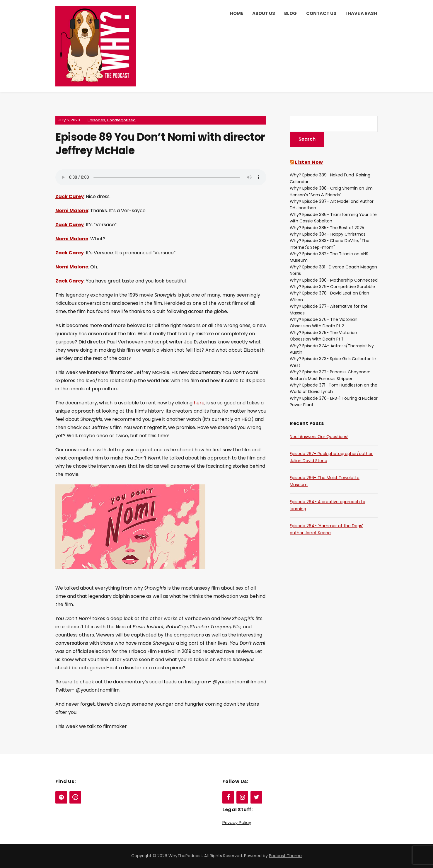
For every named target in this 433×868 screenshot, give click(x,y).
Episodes (96, 120)
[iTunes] (75, 797)
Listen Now (309, 162)
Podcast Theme (285, 856)
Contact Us (321, 13)
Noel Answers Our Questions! (319, 437)
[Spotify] (61, 797)
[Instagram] (242, 797)
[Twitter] (256, 797)
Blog (290, 13)
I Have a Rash (361, 13)
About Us (264, 13)
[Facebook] (228, 797)
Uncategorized (121, 120)
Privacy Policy (237, 822)
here (199, 403)
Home (237, 13)
